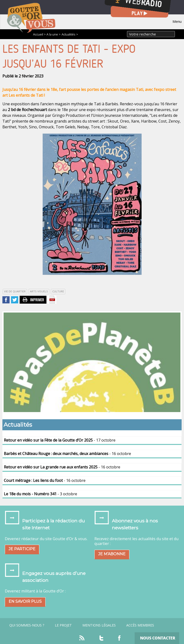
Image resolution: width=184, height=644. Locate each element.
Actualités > (70, 34)
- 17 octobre (60, 440)
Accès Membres (140, 625)
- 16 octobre (67, 454)
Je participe (22, 549)
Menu (177, 21)
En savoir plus (25, 601)
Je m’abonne (112, 554)
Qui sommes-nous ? (27, 625)
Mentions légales (99, 625)
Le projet (63, 625)
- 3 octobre (40, 494)
